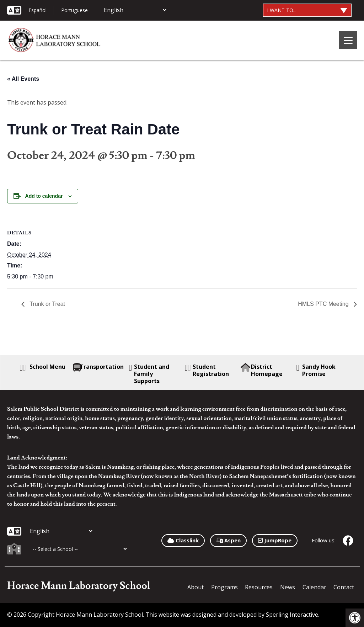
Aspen (228, 540)
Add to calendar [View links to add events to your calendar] (44, 196)
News (288, 587)
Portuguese (74, 10)
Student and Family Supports (149, 374)
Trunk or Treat (47, 304)
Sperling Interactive (292, 615)
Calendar (314, 587)
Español (38, 10)
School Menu (42, 367)
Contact (344, 587)
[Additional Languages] (135, 10)
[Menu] (348, 40)
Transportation (98, 367)
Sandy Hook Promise (316, 370)
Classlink (183, 540)
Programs (224, 587)
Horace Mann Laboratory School (79, 586)
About (196, 587)
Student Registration (207, 370)
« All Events (23, 79)
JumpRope (275, 540)
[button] (355, 618)
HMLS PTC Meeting (324, 304)
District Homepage (262, 370)
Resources (259, 587)
